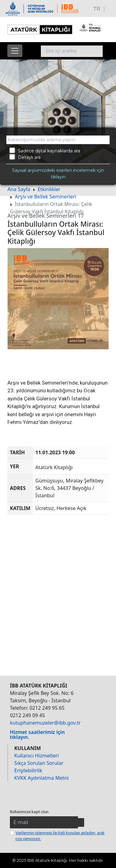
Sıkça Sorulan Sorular (39, 763)
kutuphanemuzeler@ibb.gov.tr (45, 723)
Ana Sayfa (19, 189)
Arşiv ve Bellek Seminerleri (45, 197)
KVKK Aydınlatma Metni (41, 778)
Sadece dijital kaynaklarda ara (45, 150)
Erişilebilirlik (28, 770)
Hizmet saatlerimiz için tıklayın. (37, 735)
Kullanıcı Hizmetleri (37, 756)
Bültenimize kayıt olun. (30, 812)
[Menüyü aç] (15, 51)
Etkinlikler (49, 189)
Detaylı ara (25, 157)
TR (97, 9)
